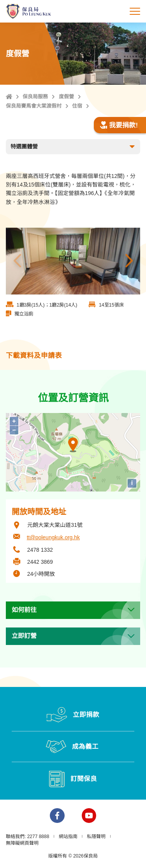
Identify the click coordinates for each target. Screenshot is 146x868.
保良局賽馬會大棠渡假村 (34, 106)
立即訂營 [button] (24, 636)
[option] (73, 261)
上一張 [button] (17, 261)
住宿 (77, 106)
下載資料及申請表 (34, 356)
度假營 (66, 97)
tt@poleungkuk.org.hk (53, 537)
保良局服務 (35, 97)
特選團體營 (73, 147)
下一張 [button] (129, 261)
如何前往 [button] (24, 610)
